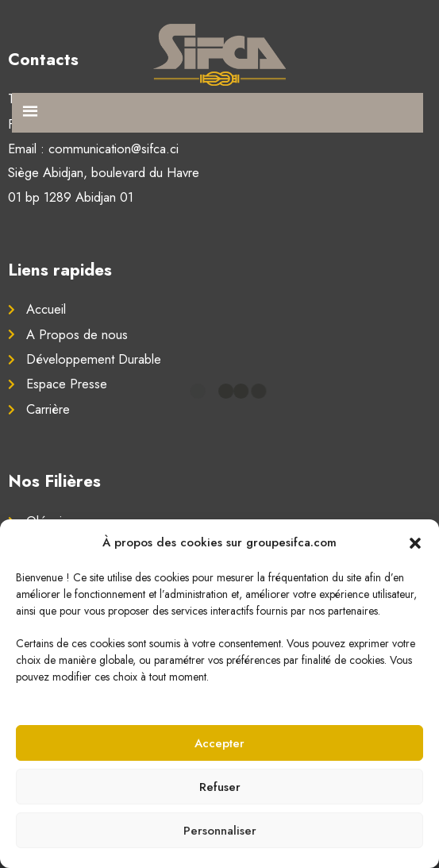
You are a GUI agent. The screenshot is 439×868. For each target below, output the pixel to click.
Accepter (219, 743)
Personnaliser (220, 831)
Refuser (220, 787)
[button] (415, 542)
